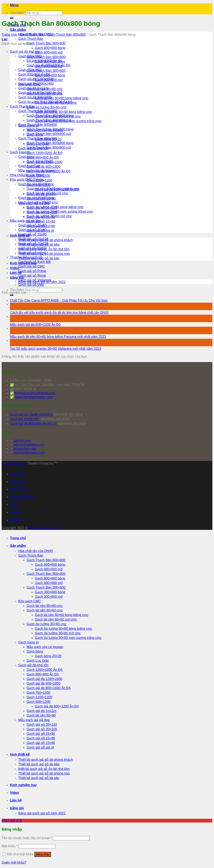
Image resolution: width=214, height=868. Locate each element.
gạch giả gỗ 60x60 (32, 248)
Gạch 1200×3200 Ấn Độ (45, 153)
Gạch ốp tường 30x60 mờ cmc (49, 216)
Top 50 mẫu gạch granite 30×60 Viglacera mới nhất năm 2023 (56, 349)
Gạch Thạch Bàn (31, 39)
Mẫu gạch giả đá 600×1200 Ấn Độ (35, 325)
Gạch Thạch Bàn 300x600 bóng (50, 116)
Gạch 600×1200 (38, 702)
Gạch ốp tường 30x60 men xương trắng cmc (60, 212)
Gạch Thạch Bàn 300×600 (46, 71)
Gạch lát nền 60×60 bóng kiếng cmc (62, 98)
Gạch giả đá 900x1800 (35, 97)
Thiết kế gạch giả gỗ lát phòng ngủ (44, 773)
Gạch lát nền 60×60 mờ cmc (56, 619)
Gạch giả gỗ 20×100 (42, 729)
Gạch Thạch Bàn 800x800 (66, 35)
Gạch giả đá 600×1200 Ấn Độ (57, 706)
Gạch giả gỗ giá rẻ (32, 253)
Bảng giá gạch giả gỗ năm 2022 (42, 813)
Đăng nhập (43, 854)
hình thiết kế (19, 489)
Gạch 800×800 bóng (50, 578)
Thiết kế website (14, 463)
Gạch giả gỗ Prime (32, 271)
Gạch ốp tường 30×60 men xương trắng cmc (68, 638)
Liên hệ (15, 512)
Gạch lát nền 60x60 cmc (36, 184)
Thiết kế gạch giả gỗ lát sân (39, 778)
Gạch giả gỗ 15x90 (32, 234)
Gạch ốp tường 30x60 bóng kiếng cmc (55, 207)
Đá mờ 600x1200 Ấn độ (44, 61)
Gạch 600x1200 (30, 56)
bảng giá (17, 278)
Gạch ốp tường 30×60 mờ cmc (58, 633)
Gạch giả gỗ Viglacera (35, 280)
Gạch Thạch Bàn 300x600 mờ (49, 120)
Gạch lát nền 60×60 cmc (45, 610)
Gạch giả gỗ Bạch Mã (34, 262)
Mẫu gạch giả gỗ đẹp (26, 221)
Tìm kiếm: (17, 13)
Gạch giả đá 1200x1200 (36, 79)
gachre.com (22, 441)
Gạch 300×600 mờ (49, 597)
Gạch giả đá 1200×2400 (44, 679)
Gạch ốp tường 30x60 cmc (38, 202)
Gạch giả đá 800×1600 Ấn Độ (49, 688)
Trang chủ (9, 35)
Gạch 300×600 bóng (50, 592)
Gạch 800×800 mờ (49, 583)
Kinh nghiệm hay (22, 497)
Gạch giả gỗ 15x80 (32, 230)
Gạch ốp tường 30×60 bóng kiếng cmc (63, 112)
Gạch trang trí (20, 152)
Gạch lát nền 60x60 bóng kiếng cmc (53, 189)
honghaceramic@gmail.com (35, 393)
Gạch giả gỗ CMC (32, 266)
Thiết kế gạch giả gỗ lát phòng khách (46, 760)
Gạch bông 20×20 (48, 656)
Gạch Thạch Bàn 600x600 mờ (49, 134)
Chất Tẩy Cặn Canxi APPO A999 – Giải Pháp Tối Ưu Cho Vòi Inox (59, 300)
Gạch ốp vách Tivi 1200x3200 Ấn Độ (45, 102)
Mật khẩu (10, 846)
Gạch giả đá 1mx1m (33, 88)
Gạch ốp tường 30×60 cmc (47, 107)
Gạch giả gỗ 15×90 (41, 734)
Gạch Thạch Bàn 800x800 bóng (50, 143)
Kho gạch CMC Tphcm (27, 180)
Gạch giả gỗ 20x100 (33, 239)
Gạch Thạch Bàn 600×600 (46, 43)
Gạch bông (26, 157)
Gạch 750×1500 (38, 693)
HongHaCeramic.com (44, 528)
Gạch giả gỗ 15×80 (41, 738)
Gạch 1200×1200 (39, 697)
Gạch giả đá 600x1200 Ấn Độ (49, 65)
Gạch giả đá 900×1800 (44, 167)
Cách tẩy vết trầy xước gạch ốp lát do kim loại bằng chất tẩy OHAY (59, 312)
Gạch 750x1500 (30, 70)
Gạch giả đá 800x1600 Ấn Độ (40, 93)
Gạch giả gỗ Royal (32, 276)
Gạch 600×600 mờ (49, 52)
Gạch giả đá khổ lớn (25, 52)
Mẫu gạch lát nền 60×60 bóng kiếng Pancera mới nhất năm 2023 (58, 337)
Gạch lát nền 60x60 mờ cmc (47, 193)
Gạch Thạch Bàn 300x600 (38, 111)
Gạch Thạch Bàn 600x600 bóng (50, 129)
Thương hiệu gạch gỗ (26, 257)
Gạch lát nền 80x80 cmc (36, 198)
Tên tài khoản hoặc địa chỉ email (27, 838)
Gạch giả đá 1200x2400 (36, 84)
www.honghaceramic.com (34, 397)
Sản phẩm (18, 30)
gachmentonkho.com (29, 445)
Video (14, 268)
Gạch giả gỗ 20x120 (33, 244)
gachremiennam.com (29, 452)
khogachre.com (25, 449)
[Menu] (14, 5)
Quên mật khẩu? (14, 862)
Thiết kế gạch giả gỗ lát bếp (39, 764)
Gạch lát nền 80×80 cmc (45, 606)
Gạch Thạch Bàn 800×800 (46, 57)
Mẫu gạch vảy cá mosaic (37, 170)
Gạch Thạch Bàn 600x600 (38, 125)
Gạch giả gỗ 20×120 (42, 725)
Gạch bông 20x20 (40, 161)
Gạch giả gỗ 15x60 (32, 225)
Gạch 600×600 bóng (50, 48)
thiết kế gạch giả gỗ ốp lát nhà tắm (44, 769)
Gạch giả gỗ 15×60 (41, 743)
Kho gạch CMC (30, 601)
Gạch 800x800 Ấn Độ (34, 74)
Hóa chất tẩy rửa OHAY (27, 175)
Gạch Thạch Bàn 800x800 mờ (49, 148)
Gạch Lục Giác (29, 166)
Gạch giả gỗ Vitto (31, 285)
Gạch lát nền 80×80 (41, 715)
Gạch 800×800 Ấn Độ (43, 158)
